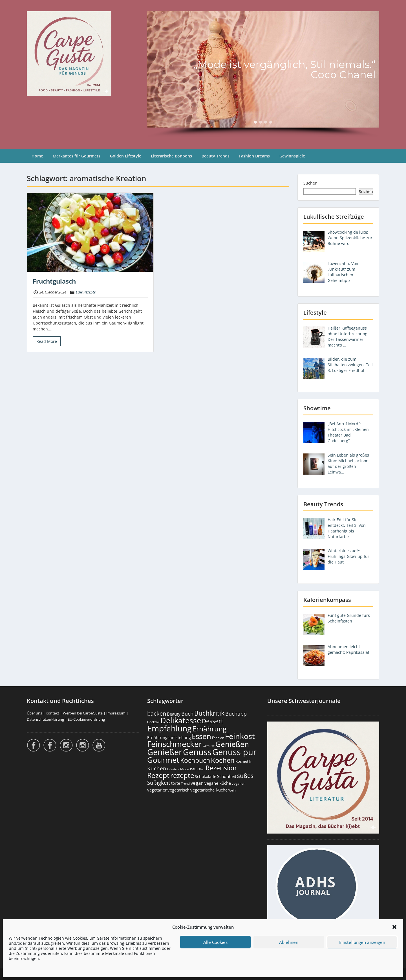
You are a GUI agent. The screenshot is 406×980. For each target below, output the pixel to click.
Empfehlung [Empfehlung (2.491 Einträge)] (169, 728)
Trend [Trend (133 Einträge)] (185, 783)
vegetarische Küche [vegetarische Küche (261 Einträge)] (209, 790)
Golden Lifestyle (126, 156)
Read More (47, 341)
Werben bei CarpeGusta (83, 713)
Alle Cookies (215, 942)
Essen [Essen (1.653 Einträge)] (201, 736)
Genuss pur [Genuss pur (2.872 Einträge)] (234, 752)
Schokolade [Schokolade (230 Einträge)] (206, 776)
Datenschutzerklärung (45, 719)
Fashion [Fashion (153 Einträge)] (218, 738)
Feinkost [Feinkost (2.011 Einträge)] (240, 736)
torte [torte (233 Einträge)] (176, 783)
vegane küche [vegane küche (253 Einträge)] (218, 783)
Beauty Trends (216, 156)
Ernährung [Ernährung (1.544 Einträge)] (209, 729)
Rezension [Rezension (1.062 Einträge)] (221, 768)
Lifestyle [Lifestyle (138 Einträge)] (173, 769)
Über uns (34, 713)
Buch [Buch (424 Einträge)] (187, 714)
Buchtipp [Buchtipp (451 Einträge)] (236, 714)
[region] (263, 74)
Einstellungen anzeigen (362, 942)
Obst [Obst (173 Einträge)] (201, 769)
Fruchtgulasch (54, 281)
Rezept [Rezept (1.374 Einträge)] (158, 775)
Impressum (116, 713)
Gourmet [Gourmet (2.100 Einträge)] (163, 760)
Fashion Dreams (254, 156)
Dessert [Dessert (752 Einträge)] (212, 721)
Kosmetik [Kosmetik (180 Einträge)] (243, 761)
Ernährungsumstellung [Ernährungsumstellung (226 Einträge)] (169, 737)
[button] (394, 927)
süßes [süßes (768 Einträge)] (245, 776)
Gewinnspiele (292, 156)
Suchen (310, 183)
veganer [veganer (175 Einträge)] (238, 783)
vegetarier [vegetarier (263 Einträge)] (157, 790)
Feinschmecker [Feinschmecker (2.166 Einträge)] (175, 744)
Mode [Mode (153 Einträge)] (185, 769)
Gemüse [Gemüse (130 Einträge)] (209, 746)
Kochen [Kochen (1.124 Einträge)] (223, 760)
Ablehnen (289, 942)
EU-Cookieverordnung (86, 719)
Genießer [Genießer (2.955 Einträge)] (165, 752)
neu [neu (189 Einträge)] (193, 769)
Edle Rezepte (86, 292)
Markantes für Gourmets (77, 156)
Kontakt (52, 713)
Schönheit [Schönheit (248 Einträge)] (227, 776)
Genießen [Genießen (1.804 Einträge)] (232, 744)
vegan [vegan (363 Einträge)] (197, 783)
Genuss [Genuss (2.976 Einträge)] (197, 752)
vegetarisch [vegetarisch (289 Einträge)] (178, 790)
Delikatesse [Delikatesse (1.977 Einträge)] (181, 720)
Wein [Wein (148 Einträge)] (232, 790)
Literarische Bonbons (171, 156)
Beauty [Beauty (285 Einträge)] (174, 714)
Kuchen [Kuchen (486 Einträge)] (157, 768)
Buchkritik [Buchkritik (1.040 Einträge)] (209, 713)
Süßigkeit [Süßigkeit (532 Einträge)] (159, 783)
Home (37, 156)
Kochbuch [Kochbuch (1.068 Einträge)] (195, 760)
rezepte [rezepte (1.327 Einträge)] (182, 775)
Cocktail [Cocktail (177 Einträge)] (153, 722)
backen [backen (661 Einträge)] (157, 713)
